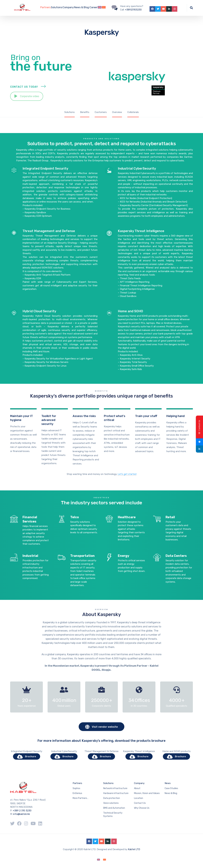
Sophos (76, 788)
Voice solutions (111, 803)
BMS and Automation (114, 808)
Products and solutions (102, 334)
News (168, 783)
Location (139, 798)
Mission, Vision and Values (147, 793)
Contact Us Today (24, 91)
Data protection (112, 798)
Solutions (57, 7)
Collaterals (133, 112)
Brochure (27, 757)
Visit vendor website (101, 727)
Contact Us (140, 803)
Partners (45, 7)
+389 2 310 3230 (22, 811)
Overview (117, 112)
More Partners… (81, 798)
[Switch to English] (98, 860)
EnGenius (77, 793)
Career (93, 7)
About (137, 788)
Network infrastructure (115, 788)
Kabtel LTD (134, 849)
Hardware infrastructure (116, 793)
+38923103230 (133, 10)
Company (68, 7)
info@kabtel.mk (21, 814)
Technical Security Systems (113, 815)
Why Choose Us (142, 808)
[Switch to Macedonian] (104, 8)
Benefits (85, 112)
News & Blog (82, 7)
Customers (101, 112)
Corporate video (27, 100)
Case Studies (171, 788)
